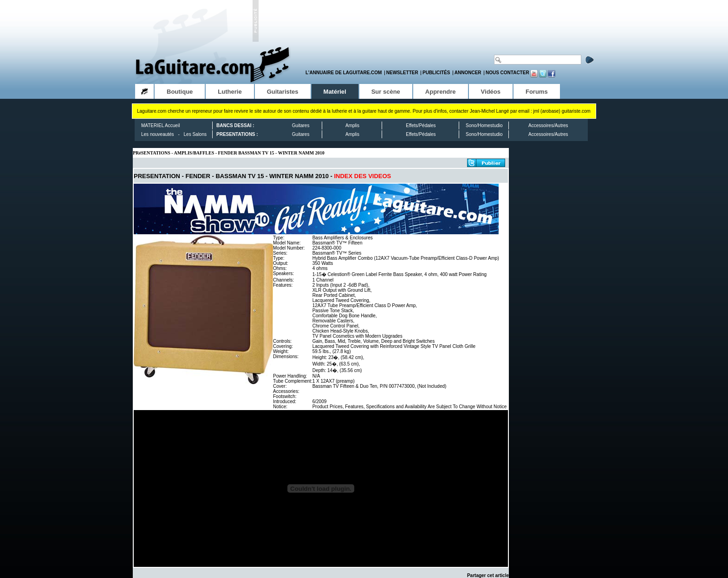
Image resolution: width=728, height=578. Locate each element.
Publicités (436, 73)
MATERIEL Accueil (160, 125)
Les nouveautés (158, 134)
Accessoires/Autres (548, 125)
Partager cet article (488, 575)
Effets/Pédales (421, 125)
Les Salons (195, 134)
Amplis (352, 125)
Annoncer (468, 73)
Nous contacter (507, 73)
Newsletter (402, 73)
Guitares (301, 125)
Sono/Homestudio (484, 125)
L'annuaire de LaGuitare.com (344, 73)
